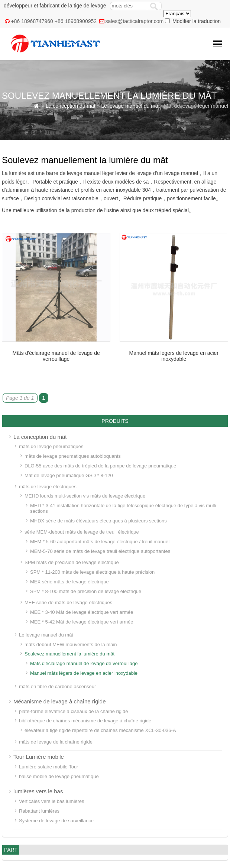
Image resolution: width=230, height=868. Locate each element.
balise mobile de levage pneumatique (59, 776)
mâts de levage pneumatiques (51, 446)
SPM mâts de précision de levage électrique (72, 562)
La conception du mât (71, 106)
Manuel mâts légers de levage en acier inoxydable (174, 356)
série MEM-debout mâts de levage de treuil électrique (82, 532)
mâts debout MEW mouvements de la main (71, 644)
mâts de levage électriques (48, 487)
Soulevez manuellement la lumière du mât (69, 654)
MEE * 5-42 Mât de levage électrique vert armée (82, 622)
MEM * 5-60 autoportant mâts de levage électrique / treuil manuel (100, 542)
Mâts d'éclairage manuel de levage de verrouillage (56, 356)
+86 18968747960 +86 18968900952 (54, 21)
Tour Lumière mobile (39, 757)
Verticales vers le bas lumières (52, 801)
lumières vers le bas (38, 791)
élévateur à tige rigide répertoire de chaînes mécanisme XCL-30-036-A (100, 730)
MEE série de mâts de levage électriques (68, 603)
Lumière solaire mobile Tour (48, 767)
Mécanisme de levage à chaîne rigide (59, 701)
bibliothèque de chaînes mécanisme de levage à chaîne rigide (85, 721)
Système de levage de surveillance (56, 821)
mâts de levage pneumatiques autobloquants (73, 456)
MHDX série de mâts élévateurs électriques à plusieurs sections (98, 521)
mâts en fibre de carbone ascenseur (57, 686)
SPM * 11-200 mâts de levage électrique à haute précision (92, 572)
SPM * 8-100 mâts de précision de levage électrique (86, 591)
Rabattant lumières (39, 811)
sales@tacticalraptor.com (135, 21)
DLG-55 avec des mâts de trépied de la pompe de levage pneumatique (100, 466)
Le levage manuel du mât (130, 106)
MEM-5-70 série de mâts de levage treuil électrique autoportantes (100, 551)
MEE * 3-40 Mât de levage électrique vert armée (82, 612)
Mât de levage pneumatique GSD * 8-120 (69, 475)
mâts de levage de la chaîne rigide (56, 742)
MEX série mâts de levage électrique (69, 582)
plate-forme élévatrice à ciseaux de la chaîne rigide (73, 711)
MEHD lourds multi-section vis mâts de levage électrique (85, 496)
